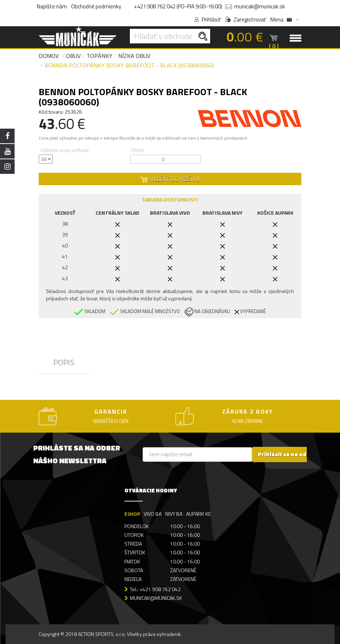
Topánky (99, 56)
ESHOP (132, 514)
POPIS (64, 362)
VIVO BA (153, 514)
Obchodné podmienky (96, 6)
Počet (138, 150)
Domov (49, 56)
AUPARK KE (198, 514)
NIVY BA (174, 514)
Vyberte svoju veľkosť (65, 150)
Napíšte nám (52, 6)
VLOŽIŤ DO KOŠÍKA (170, 179)
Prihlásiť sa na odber (287, 454)
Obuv (73, 56)
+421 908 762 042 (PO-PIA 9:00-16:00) (178, 6)
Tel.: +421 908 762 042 (155, 589)
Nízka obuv (134, 56)
